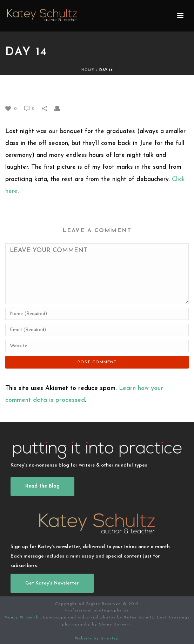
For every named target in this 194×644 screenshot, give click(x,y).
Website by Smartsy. (97, 639)
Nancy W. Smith (22, 618)
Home (88, 70)
